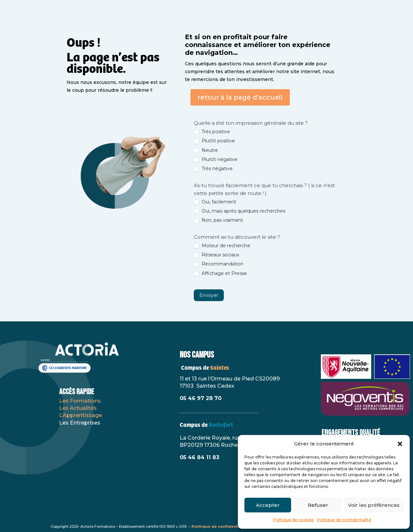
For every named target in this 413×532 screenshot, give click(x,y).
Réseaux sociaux (216, 255)
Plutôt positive (214, 141)
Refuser (318, 505)
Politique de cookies (293, 520)
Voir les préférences (374, 505)
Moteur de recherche (222, 246)
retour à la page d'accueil (240, 97)
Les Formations (80, 401)
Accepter (268, 505)
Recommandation (219, 264)
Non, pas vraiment (218, 220)
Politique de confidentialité (344, 520)
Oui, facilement (215, 202)
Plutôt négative (216, 159)
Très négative (213, 169)
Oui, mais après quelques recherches (240, 211)
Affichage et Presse (220, 273)
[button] (400, 444)
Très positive (212, 132)
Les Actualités (78, 408)
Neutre (206, 150)
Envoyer (209, 295)
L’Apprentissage (81, 415)
